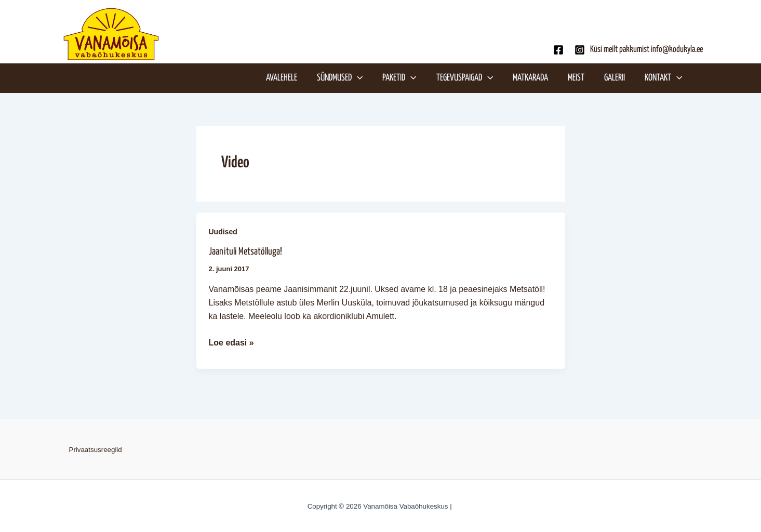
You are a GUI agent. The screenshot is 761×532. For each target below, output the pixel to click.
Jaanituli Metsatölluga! (245, 252)
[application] (357, 78)
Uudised (223, 232)
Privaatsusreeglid (96, 450)
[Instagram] (580, 50)
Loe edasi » (231, 342)
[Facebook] (558, 50)
